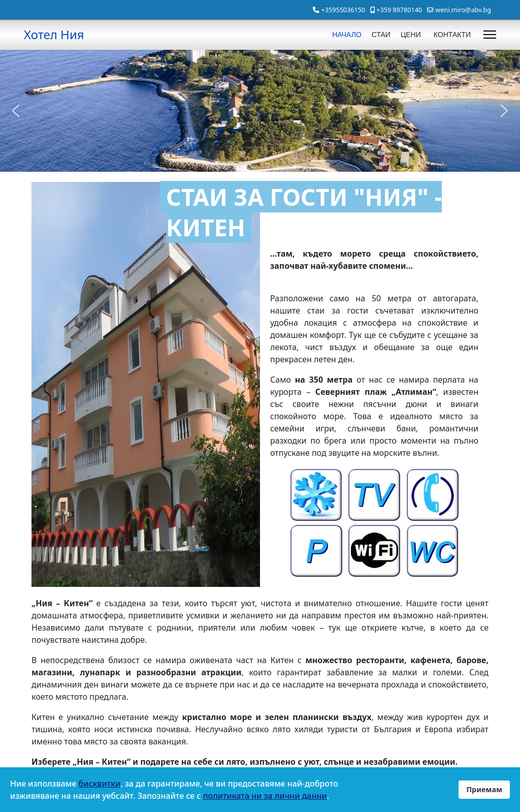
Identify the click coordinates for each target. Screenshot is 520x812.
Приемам (484, 789)
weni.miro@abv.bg (463, 10)
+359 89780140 (399, 10)
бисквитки (100, 784)
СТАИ (381, 35)
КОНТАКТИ (452, 35)
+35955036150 (343, 10)
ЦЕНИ (411, 35)
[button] (16, 111)
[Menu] (490, 35)
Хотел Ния (54, 35)
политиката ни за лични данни (265, 796)
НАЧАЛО (347, 35)
